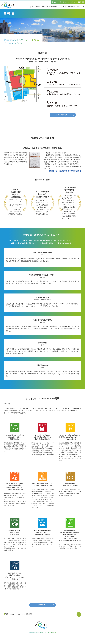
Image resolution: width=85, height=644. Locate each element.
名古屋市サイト (64, 171)
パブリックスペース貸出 (67, 7)
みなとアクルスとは (38, 7)
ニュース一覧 (57, 2)
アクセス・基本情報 (70, 2)
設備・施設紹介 (52, 7)
